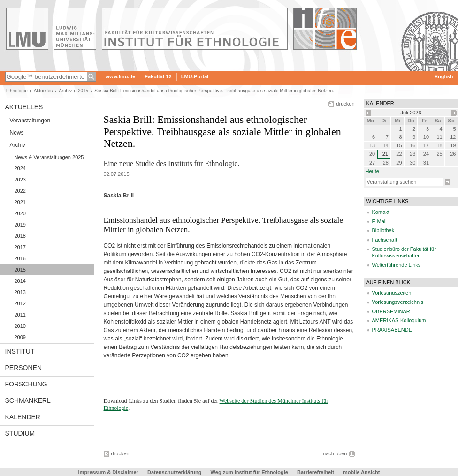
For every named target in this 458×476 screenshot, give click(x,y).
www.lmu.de (121, 76)
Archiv (65, 91)
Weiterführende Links (397, 265)
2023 (20, 180)
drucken (345, 104)
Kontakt (381, 212)
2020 (20, 213)
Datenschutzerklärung (175, 472)
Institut (20, 351)
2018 (20, 236)
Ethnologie (17, 91)
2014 (20, 281)
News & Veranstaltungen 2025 (49, 157)
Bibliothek (383, 230)
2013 (20, 292)
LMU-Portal (195, 76)
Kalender (23, 417)
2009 (20, 337)
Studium (20, 433)
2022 (20, 191)
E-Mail (379, 221)
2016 (20, 258)
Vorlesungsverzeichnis (398, 302)
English (444, 76)
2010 (20, 326)
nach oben (335, 453)
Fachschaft (385, 240)
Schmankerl (28, 400)
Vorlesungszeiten (392, 293)
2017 (20, 247)
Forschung (26, 384)
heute (372, 171)
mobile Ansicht (361, 472)
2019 (20, 225)
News (17, 133)
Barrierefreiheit (316, 472)
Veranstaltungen (30, 121)
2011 (20, 315)
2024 (20, 168)
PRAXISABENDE (392, 330)
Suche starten (448, 182)
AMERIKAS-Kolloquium (399, 320)
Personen (24, 368)
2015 (83, 91)
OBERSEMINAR (391, 311)
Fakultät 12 (158, 76)
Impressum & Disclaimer (108, 472)
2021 (20, 202)
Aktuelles (43, 91)
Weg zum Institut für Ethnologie (249, 472)
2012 (20, 303)
